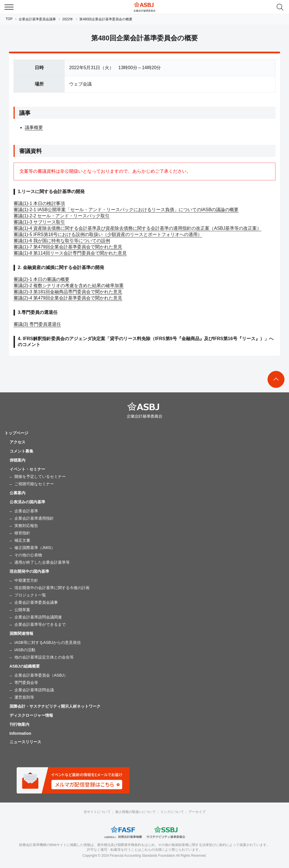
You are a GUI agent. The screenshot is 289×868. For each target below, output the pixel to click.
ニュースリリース (25, 742)
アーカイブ (197, 812)
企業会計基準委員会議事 (37, 19)
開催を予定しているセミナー (40, 476)
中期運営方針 (26, 580)
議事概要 (34, 127)
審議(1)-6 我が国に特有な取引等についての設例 (62, 241)
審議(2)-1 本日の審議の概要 (41, 279)
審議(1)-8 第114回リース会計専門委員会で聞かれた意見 (70, 253)
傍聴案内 (17, 460)
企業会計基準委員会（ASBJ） (41, 675)
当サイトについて (97, 812)
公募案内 (17, 493)
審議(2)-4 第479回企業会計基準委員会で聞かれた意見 (68, 298)
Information (20, 733)
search (280, 7)
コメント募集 (21, 451)
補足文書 (22, 540)
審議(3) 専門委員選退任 (37, 324)
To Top (276, 379)
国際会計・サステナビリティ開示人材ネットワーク (55, 706)
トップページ (16, 433)
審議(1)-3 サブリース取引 (39, 222)
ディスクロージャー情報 (31, 715)
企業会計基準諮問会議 (34, 690)
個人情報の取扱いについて (135, 812)
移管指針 (22, 533)
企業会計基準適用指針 (34, 518)
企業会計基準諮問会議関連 (38, 617)
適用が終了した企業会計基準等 (42, 562)
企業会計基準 (26, 511)
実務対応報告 (26, 526)
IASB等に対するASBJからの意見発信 (48, 642)
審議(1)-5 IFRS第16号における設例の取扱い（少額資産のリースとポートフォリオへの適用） (108, 234)
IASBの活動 (25, 650)
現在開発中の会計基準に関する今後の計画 (52, 588)
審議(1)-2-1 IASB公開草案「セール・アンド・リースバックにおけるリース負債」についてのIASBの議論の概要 (126, 210)
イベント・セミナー (27, 469)
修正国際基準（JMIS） (35, 548)
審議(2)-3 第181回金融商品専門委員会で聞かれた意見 (68, 292)
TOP (9, 19)
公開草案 (22, 610)
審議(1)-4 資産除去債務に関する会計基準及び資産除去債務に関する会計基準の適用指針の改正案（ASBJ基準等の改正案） (137, 228)
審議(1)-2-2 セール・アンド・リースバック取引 (62, 216)
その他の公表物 (28, 555)
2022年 (68, 19)
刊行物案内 (19, 724)
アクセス (17, 442)
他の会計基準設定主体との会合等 (44, 657)
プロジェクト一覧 (30, 595)
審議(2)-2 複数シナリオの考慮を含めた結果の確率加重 (69, 286)
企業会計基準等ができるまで (40, 624)
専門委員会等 (26, 683)
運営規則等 (24, 697)
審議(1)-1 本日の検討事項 (39, 203)
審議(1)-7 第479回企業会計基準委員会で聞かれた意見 (68, 247)
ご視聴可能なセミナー (34, 484)
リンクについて (172, 812)
